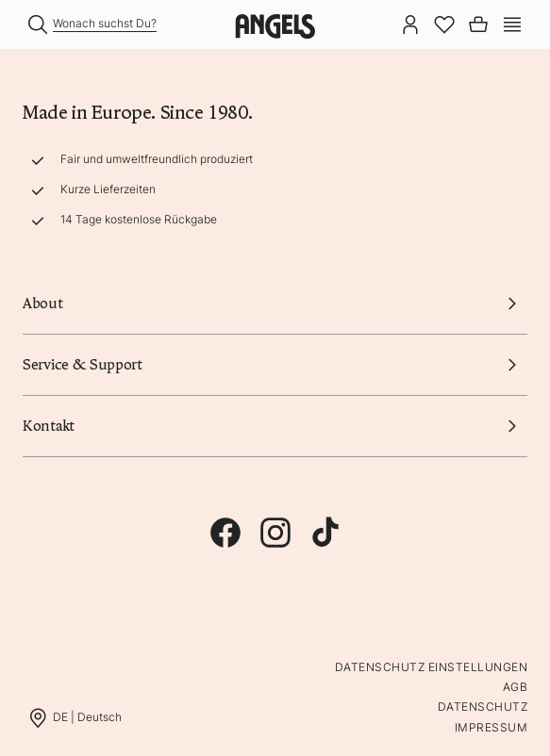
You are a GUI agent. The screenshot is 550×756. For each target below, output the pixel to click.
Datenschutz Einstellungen (431, 667)
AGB (515, 687)
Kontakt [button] (275, 426)
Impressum (491, 727)
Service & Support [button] (275, 365)
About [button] (275, 304)
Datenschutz (483, 707)
